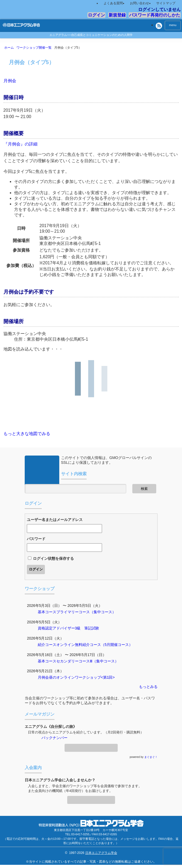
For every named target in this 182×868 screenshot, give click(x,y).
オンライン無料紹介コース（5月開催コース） (95, 645)
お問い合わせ (139, 3)
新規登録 (117, 15)
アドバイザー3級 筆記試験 (76, 628)
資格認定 (45, 628)
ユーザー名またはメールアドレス (55, 520)
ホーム (10, 48)
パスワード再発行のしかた (155, 15)
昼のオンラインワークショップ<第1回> (82, 677)
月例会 (10, 81)
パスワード (36, 539)
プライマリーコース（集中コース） (86, 612)
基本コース (47, 612)
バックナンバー (54, 738)
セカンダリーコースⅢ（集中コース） (87, 661)
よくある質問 (113, 3)
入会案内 (91, 798)
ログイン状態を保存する (53, 558)
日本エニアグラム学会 (101, 853)
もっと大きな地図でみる (27, 434)
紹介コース (47, 645)
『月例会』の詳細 (20, 144)
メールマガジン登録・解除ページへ (91, 746)
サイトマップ (166, 3)
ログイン (96, 15)
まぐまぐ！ (151, 757)
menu (173, 25)
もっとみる (148, 687)
